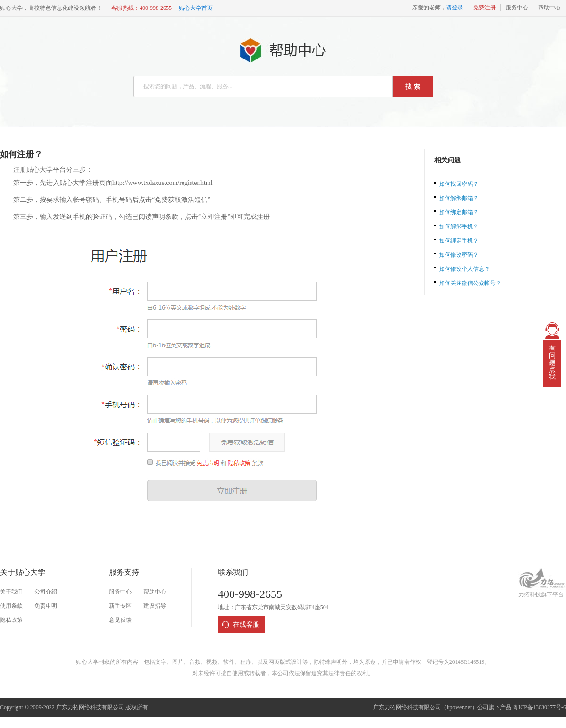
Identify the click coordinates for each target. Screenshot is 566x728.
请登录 (455, 8)
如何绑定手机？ (459, 241)
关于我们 (11, 592)
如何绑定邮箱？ (459, 212)
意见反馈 (120, 620)
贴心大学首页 (196, 8)
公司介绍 (46, 592)
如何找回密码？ (459, 184)
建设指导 (155, 606)
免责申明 (46, 606)
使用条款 (11, 606)
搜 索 (413, 87)
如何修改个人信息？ (465, 269)
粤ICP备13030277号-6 (539, 707)
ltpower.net (459, 707)
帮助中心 (549, 8)
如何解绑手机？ (459, 226)
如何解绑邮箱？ (459, 198)
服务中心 (517, 8)
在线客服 (246, 624)
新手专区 (120, 606)
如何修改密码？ (459, 255)
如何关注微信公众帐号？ (470, 283)
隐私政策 (11, 620)
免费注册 (484, 8)
